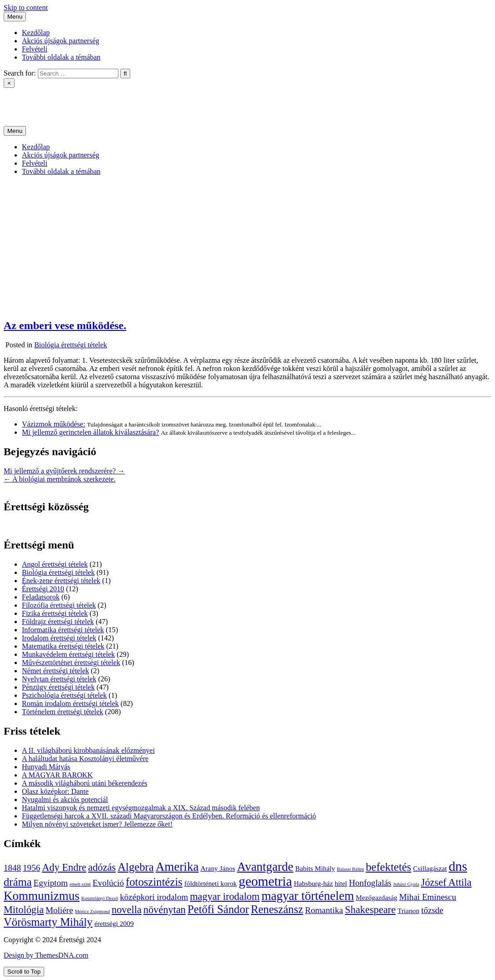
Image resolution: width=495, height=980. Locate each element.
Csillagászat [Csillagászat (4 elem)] (430, 868)
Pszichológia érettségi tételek (64, 695)
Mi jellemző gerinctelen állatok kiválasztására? (90, 432)
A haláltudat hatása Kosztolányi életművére (85, 759)
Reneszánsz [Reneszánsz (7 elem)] (277, 909)
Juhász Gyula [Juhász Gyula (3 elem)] (406, 884)
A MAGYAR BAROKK (57, 775)
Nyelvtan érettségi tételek (59, 679)
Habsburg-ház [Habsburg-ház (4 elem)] (313, 883)
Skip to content (26, 8)
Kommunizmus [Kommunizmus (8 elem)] (42, 896)
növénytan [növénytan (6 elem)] (165, 910)
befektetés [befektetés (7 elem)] (388, 867)
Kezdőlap (36, 33)
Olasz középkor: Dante (55, 791)
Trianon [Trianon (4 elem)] (408, 911)
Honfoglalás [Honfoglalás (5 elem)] (370, 883)
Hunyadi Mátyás (46, 767)
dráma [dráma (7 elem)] (18, 882)
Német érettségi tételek (55, 671)
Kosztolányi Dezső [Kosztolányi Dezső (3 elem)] (100, 898)
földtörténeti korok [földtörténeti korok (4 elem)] (211, 883)
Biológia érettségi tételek (71, 345)
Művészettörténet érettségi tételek (71, 663)
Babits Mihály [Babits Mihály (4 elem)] (315, 868)
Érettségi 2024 (25, 99)
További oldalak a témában (61, 57)
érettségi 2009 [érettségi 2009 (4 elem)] (114, 923)
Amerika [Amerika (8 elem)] (177, 867)
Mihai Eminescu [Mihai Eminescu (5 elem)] (427, 897)
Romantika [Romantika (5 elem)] (324, 910)
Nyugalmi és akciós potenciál (65, 800)
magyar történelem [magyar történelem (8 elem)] (308, 896)
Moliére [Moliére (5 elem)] (59, 910)
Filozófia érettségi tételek (59, 605)
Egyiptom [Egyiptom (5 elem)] (51, 883)
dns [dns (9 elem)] (458, 866)
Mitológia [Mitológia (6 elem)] (24, 910)
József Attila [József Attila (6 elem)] (446, 882)
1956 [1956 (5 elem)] (31, 868)
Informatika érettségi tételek (63, 630)
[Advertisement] (247, 247)
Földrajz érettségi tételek (58, 622)
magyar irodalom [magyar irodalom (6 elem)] (225, 896)
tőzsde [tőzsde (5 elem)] (432, 910)
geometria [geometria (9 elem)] (265, 881)
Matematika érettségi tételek (63, 646)
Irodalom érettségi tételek (59, 638)
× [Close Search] (9, 83)
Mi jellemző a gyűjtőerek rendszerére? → (64, 471)
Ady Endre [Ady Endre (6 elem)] (64, 867)
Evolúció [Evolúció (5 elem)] (108, 883)
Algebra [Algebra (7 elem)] (135, 867)
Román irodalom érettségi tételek (70, 703)
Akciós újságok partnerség (61, 41)
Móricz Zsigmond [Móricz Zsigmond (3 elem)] (92, 911)
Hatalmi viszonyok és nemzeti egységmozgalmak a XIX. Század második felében (141, 808)
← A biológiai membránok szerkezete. (60, 479)
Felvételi (35, 49)
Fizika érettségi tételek (55, 613)
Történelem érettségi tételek (63, 712)
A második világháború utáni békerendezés (84, 783)
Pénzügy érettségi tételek (58, 687)
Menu (15, 17)
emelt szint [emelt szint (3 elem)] (80, 884)
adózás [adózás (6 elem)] (102, 867)
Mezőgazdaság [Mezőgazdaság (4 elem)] (376, 897)
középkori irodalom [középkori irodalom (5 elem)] (154, 897)
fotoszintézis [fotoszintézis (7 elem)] (154, 882)
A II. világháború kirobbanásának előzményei (88, 750)
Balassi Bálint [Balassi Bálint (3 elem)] (351, 869)
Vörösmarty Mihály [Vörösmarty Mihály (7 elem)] (48, 922)
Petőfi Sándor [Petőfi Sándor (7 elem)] (218, 909)
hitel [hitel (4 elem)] (341, 883)
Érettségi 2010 (43, 589)
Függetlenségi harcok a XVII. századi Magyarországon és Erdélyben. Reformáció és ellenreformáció (169, 816)
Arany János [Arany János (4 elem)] (218, 868)
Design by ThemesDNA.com (46, 955)
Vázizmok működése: (54, 424)
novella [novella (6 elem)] (127, 910)
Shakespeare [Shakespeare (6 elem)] (370, 910)
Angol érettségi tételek (55, 564)
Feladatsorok (41, 597)
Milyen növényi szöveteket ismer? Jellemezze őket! (97, 824)
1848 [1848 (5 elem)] (12, 868)
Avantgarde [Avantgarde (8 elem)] (265, 867)
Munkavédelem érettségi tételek (68, 654)
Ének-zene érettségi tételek (61, 581)
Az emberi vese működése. (65, 325)
